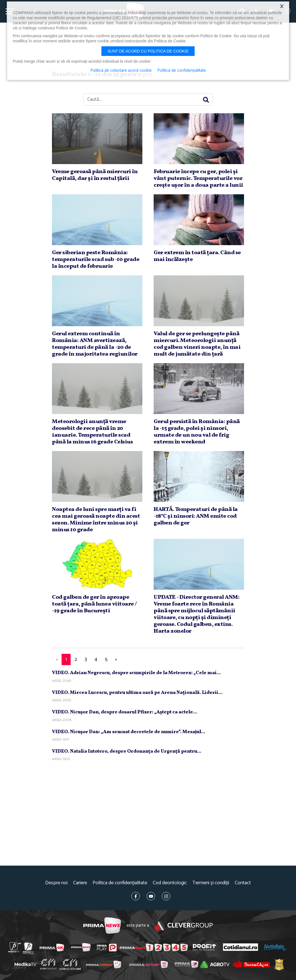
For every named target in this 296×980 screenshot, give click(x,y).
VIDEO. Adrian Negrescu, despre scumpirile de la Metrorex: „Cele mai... (136, 673)
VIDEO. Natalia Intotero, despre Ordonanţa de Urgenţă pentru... (127, 751)
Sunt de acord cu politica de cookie (148, 51)
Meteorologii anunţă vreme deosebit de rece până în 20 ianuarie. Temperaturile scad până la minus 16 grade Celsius (92, 432)
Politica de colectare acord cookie (121, 71)
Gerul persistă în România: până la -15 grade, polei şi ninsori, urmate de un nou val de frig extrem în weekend (197, 432)
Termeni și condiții (211, 883)
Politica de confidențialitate (120, 883)
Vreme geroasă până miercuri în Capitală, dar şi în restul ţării (95, 175)
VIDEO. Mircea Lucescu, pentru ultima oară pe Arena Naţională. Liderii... (137, 693)
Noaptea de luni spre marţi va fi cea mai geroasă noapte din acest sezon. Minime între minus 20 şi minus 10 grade (96, 520)
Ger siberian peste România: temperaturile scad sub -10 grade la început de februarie (96, 260)
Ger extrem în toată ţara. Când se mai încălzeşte (197, 256)
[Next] (116, 660)
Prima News (102, 926)
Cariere (80, 883)
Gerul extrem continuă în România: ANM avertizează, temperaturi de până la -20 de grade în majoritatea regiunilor (95, 344)
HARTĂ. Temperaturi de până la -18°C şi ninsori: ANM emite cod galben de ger (196, 516)
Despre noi (56, 883)
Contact (243, 883)
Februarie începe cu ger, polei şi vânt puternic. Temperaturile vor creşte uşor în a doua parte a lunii (198, 178)
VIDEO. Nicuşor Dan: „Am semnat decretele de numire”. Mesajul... (129, 732)
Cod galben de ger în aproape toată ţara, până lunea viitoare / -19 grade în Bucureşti (94, 604)
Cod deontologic (170, 883)
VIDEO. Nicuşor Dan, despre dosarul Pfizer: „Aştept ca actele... (125, 712)
